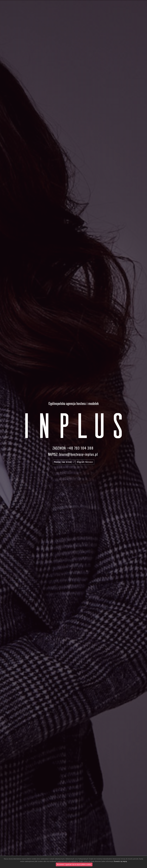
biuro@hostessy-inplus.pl (79, 454)
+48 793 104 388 (80, 448)
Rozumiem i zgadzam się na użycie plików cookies (74, 864)
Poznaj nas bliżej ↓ (64, 462)
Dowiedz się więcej (120, 861)
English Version (85, 462)
